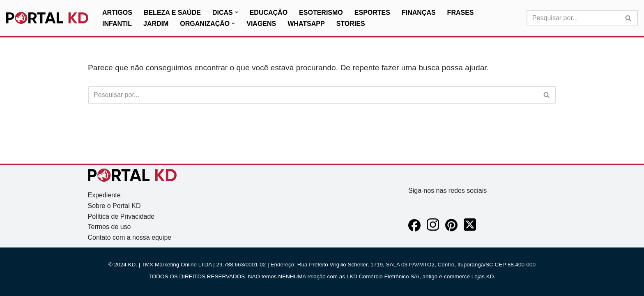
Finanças (419, 13)
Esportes (372, 13)
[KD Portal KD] (47, 18)
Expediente (104, 195)
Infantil (117, 24)
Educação (269, 13)
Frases (461, 13)
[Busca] (573, 18)
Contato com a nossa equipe (130, 237)
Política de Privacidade (121, 216)
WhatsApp (306, 24)
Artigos (117, 13)
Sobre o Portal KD (114, 206)
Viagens (261, 24)
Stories (351, 24)
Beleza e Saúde (172, 13)
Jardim (156, 24)
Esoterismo (321, 13)
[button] (237, 12)
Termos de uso (109, 227)
